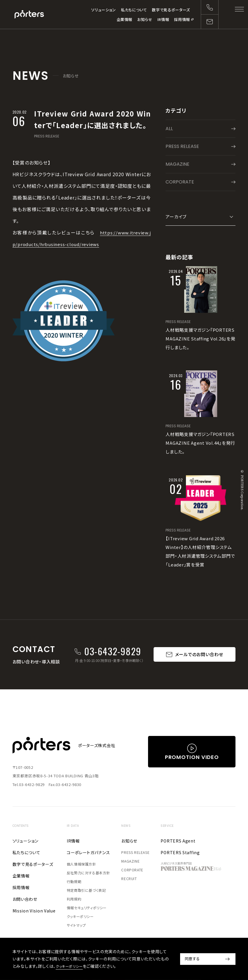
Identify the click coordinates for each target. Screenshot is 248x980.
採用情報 (182, 19)
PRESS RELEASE (47, 136)
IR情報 (163, 19)
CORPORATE (180, 182)
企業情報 (125, 19)
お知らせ (145, 19)
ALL (169, 129)
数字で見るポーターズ (171, 10)
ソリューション (104, 10)
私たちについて (134, 10)
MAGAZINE (177, 164)
